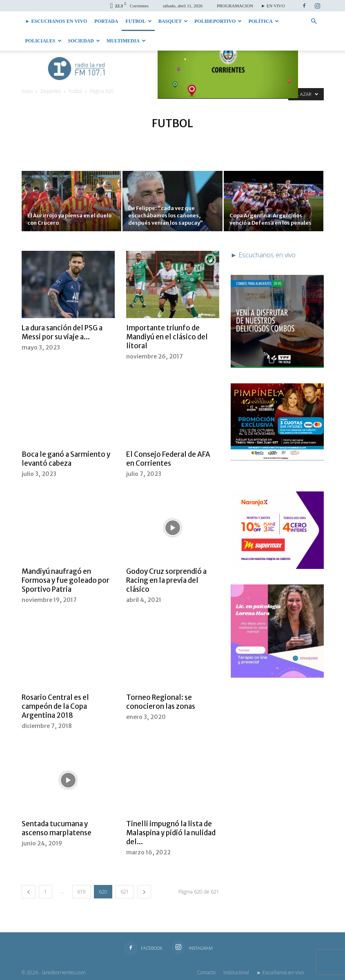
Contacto (206, 972)
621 (125, 892)
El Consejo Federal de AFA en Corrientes (168, 459)
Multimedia (126, 41)
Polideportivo (218, 21)
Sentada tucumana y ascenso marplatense (57, 828)
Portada (106, 21)
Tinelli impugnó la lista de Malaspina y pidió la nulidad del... (171, 833)
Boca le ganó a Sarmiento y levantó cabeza (66, 459)
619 (81, 892)
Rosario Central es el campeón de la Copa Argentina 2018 (55, 706)
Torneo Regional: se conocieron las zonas (161, 702)
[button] (314, 21)
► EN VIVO (273, 6)
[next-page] (144, 892)
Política (263, 21)
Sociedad (84, 41)
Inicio (27, 91)
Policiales (43, 41)
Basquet (173, 21)
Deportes (51, 91)
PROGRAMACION (235, 6)
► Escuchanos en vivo (56, 21)
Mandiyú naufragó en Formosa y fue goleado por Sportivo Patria (66, 580)
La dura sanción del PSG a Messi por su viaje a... (62, 332)
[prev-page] (29, 892)
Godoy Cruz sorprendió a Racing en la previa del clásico (166, 580)
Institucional (236, 972)
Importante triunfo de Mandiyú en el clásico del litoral (167, 337)
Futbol (138, 21)
